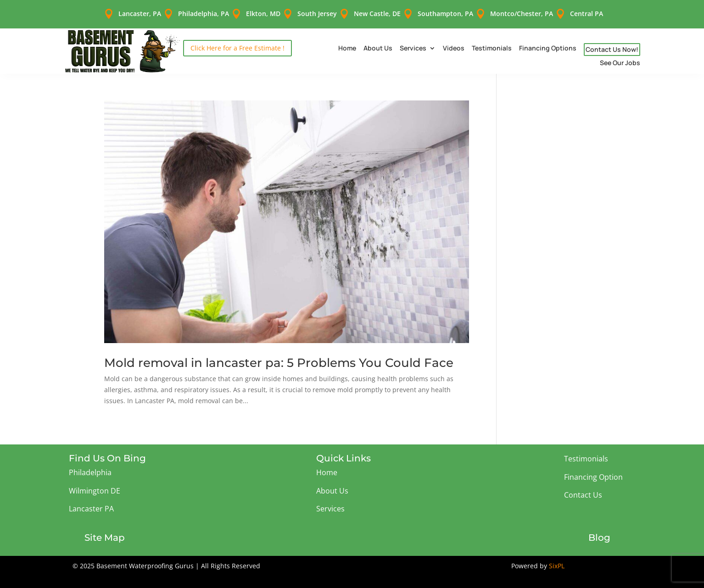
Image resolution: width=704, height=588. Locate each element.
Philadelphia (90, 467)
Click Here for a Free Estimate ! (237, 42)
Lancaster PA (91, 503)
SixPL (557, 560)
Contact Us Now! (612, 44)
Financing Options (548, 43)
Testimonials (492, 43)
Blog (599, 532)
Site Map (105, 532)
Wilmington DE (95, 485)
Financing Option (593, 472)
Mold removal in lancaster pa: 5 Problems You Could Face (279, 357)
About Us (378, 43)
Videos (454, 43)
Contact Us (583, 489)
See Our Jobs (620, 58)
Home (347, 43)
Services (413, 43)
